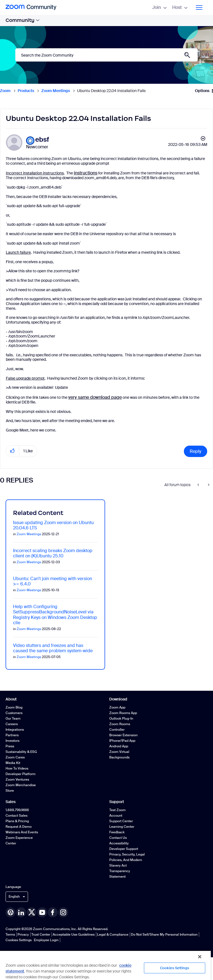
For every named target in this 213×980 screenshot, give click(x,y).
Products (26, 91)
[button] (13, 451)
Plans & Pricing (17, 821)
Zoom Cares (15, 757)
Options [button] (202, 91)
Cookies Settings (19, 940)
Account (116, 816)
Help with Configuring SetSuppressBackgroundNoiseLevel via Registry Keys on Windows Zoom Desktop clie (55, 615)
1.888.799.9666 (17, 810)
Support (117, 802)
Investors (12, 741)
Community (23, 20)
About (11, 699)
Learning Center (122, 827)
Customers (14, 713)
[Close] (200, 957)
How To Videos (17, 768)
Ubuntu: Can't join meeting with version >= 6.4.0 (53, 581)
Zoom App (117, 707)
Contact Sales (17, 816)
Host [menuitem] (180, 7)
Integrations (15, 730)
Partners (12, 735)
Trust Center (41, 935)
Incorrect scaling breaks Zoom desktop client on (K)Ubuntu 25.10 (53, 553)
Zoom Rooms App (123, 713)
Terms (10, 935)
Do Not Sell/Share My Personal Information (164, 935)
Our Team (13, 719)
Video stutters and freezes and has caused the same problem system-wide (53, 648)
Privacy (23, 935)
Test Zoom (117, 810)
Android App (119, 746)
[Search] (106, 55)
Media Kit (13, 763)
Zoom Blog (14, 707)
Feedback (117, 832)
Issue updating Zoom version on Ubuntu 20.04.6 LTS (53, 525)
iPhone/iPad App (122, 741)
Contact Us (118, 838)
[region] (105, 965)
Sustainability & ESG (21, 752)
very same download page (95, 397)
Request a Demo (19, 827)
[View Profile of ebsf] (42, 140)
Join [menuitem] (159, 7)
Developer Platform (21, 774)
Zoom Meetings (56, 91)
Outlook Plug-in (121, 719)
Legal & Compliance (113, 935)
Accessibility (119, 843)
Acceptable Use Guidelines (74, 935)
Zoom (5, 91)
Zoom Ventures (17, 780)
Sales (11, 802)
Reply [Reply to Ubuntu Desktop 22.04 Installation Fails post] (196, 451)
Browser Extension (123, 735)
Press (10, 746)
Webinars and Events (22, 832)
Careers (12, 724)
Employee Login (46, 940)
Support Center (121, 821)
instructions (86, 173)
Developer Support (124, 849)
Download (118, 699)
